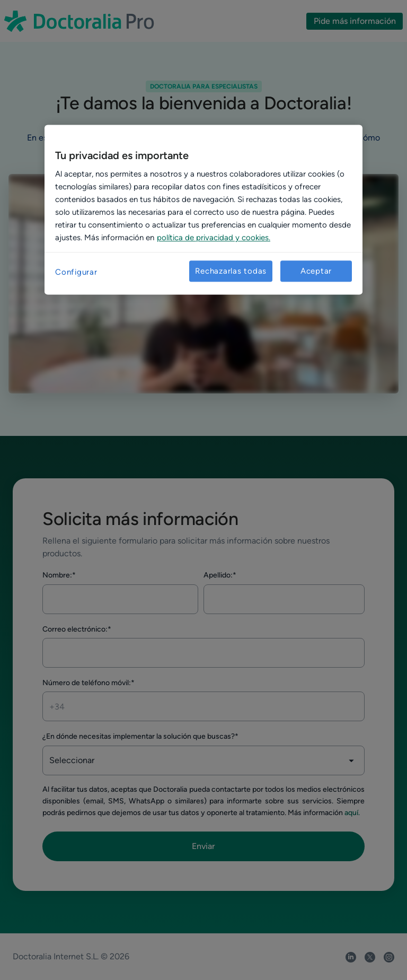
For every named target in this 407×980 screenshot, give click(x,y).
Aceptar (316, 271)
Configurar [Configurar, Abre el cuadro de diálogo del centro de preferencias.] (76, 273)
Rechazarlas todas (231, 271)
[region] (203, 210)
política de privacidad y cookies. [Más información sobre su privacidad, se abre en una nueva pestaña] (214, 238)
